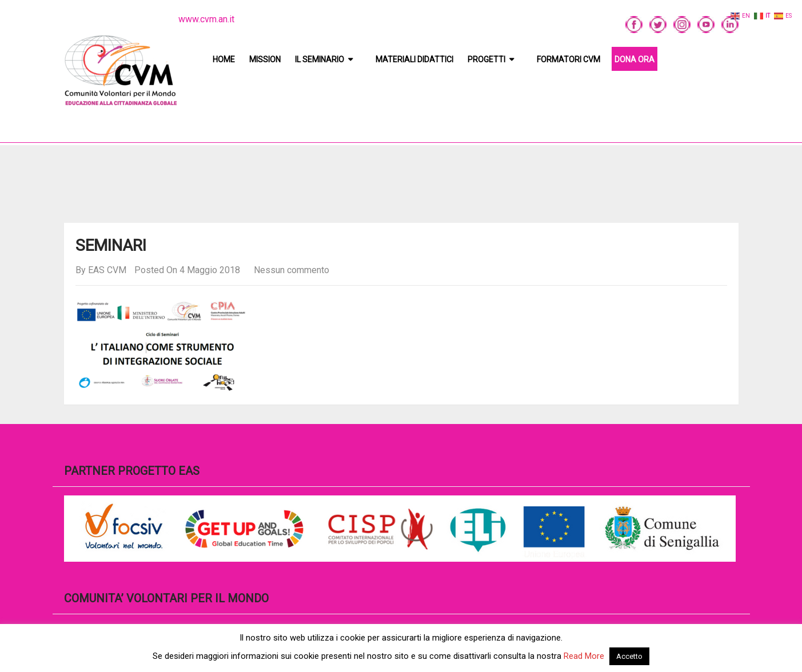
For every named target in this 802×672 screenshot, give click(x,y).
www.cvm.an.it (206, 19)
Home (224, 59)
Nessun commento (292, 270)
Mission (265, 59)
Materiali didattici (414, 59)
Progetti (486, 59)
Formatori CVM (568, 59)
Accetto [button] (629, 656)
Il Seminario (320, 59)
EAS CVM (107, 270)
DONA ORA (635, 59)
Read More (584, 656)
